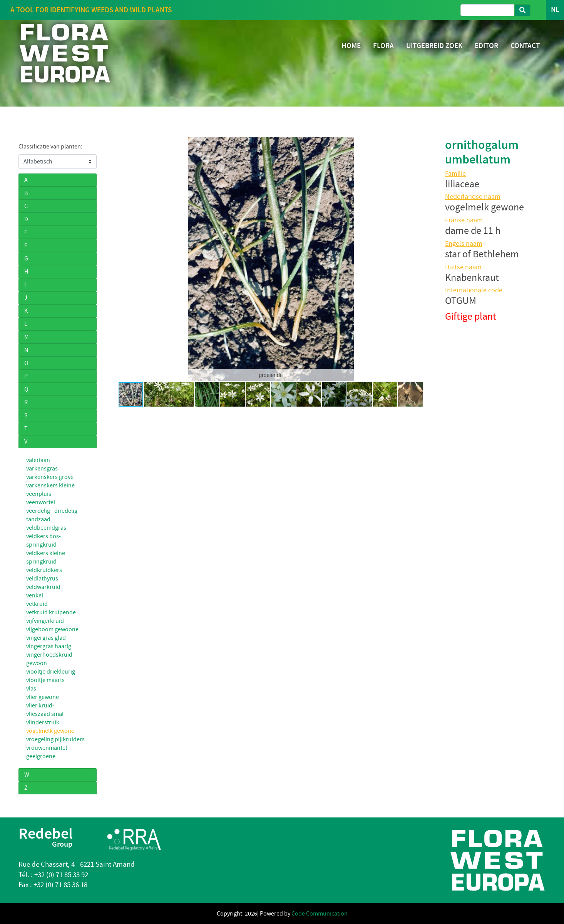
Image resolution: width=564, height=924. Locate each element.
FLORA (383, 46)
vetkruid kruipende (51, 612)
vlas (31, 689)
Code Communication (320, 914)
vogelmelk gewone (50, 731)
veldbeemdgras (46, 528)
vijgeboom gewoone (52, 629)
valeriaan (38, 460)
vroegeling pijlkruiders (55, 739)
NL (555, 10)
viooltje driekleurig (51, 672)
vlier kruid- (40, 706)
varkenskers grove (50, 477)
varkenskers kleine (50, 485)
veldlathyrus (42, 579)
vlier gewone (43, 697)
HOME (351, 46)
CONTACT (525, 46)
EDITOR (486, 46)
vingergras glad (46, 638)
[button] (115, 259)
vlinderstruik (43, 722)
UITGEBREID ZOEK (434, 46)
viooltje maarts (45, 680)
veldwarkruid (43, 587)
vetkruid (37, 604)
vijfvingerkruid (45, 621)
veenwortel (41, 502)
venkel (35, 595)
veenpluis (39, 494)
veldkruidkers (44, 570)
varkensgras (42, 469)
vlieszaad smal (45, 714)
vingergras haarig (49, 646)
